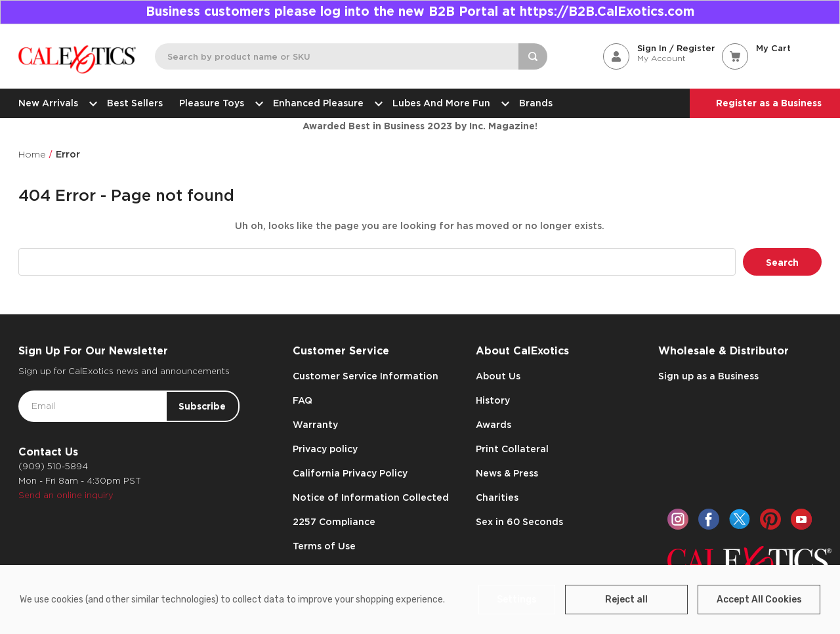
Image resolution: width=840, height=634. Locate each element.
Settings (517, 600)
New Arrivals (54, 103)
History (493, 400)
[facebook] (709, 519)
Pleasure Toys (218, 103)
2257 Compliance (334, 522)
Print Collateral (512, 449)
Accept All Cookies (759, 600)
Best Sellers (135, 103)
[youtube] (801, 519)
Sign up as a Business (708, 376)
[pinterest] (770, 519)
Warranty (315, 425)
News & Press (507, 473)
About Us (498, 376)
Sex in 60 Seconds (519, 522)
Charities (497, 497)
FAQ (303, 400)
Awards (493, 425)
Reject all (626, 600)
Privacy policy (325, 449)
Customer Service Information (366, 376)
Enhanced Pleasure (325, 103)
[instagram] (678, 519)
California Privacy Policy (350, 473)
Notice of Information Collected (371, 497)
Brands (536, 103)
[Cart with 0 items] (772, 48)
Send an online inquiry (66, 495)
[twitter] (740, 519)
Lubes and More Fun (448, 103)
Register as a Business (769, 103)
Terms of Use (324, 546)
